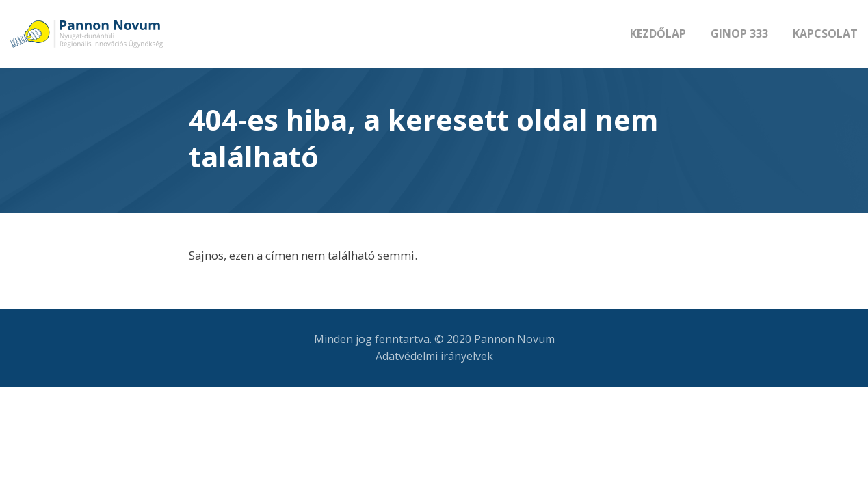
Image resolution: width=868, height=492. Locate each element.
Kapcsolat (825, 33)
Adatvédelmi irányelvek (434, 356)
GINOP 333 (739, 33)
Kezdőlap (658, 33)
